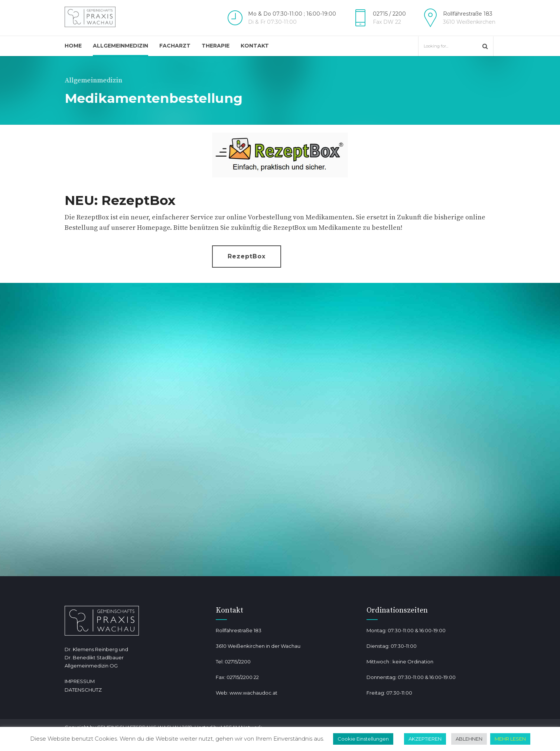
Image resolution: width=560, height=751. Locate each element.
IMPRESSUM (80, 681)
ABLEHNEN (469, 739)
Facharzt (175, 46)
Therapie (216, 46)
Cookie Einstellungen (363, 739)
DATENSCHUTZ (83, 690)
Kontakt (255, 46)
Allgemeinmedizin (121, 46)
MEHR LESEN (510, 739)
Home (73, 46)
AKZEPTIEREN (425, 739)
